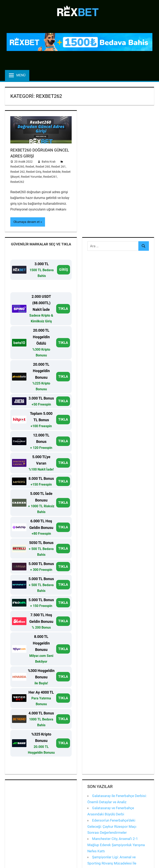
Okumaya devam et (27, 222)
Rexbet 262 (18, 171)
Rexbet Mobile (52, 171)
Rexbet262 (17, 181)
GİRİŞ (63, 269)
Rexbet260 (17, 166)
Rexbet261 (50, 176)
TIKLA (63, 308)
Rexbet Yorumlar (31, 176)
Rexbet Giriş (34, 171)
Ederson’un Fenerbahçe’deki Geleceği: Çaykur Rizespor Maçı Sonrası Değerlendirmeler (112, 826)
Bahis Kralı (49, 161)
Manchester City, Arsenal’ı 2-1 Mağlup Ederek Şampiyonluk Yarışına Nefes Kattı (116, 844)
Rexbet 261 (58, 166)
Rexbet (30, 166)
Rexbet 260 (43, 166)
